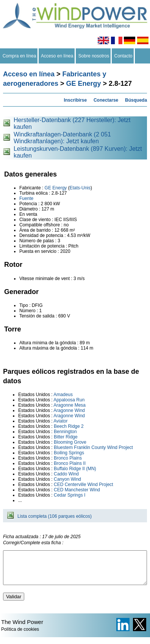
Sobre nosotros (94, 56)
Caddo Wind (66, 474)
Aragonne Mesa (70, 405)
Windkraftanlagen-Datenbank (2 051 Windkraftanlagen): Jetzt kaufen (62, 138)
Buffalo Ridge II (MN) (75, 469)
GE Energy (84, 84)
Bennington (65, 432)
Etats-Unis (80, 188)
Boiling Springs (69, 453)
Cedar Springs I (70, 495)
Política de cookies (20, 636)
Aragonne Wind (69, 410)
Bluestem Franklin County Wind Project (93, 447)
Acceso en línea (57, 56)
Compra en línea (19, 56)
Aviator (60, 421)
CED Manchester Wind (77, 490)
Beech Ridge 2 (69, 426)
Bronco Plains (68, 458)
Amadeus (63, 395)
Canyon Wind (67, 479)
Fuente (26, 198)
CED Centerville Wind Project (84, 485)
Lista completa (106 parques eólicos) (55, 516)
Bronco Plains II (70, 463)
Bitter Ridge (66, 437)
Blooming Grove (70, 442)
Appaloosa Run (69, 400)
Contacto (123, 56)
